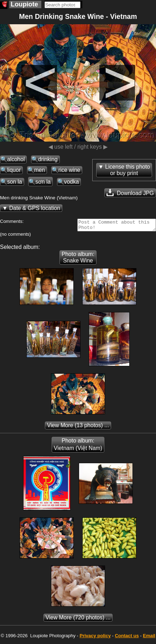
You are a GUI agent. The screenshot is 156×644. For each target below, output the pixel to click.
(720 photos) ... (78, 620)
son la (15, 182)
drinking (48, 159)
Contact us (127, 638)
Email (149, 638)
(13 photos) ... (78, 427)
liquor (14, 170)
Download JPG (130, 193)
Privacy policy (95, 638)
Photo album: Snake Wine (78, 259)
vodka (72, 182)
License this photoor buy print (128, 170)
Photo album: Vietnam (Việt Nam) (78, 446)
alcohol (16, 159)
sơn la (43, 182)
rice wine (69, 170)
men (40, 170)
